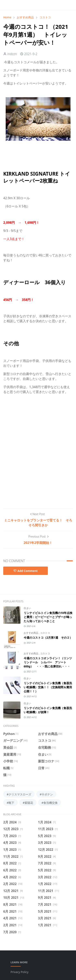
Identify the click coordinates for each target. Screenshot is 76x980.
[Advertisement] (38, 460)
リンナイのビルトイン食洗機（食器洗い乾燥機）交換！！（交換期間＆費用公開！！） (48, 687)
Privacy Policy (19, 972)
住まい (27, 608)
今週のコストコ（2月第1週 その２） (48, 638)
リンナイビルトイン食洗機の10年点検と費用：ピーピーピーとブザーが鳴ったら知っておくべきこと (48, 617)
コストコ (45, 633)
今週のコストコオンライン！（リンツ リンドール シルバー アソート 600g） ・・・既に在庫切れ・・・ (48, 662)
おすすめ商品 (31, 633)
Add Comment (26, 571)
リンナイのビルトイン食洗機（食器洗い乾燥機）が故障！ (48, 710)
